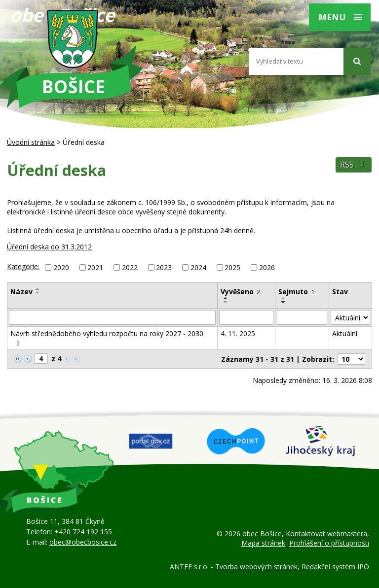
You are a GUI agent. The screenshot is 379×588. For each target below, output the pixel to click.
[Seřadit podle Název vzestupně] (38, 289)
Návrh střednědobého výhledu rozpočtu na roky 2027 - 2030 (107, 338)
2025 (232, 267)
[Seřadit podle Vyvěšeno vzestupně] (226, 298)
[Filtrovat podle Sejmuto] (302, 317)
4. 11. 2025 (238, 333)
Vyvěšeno (240, 292)
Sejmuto (296, 292)
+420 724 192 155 (83, 532)
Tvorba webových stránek (256, 567)
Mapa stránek (263, 543)
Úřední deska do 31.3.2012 (49, 247)
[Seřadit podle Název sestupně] (38, 293)
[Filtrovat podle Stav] (350, 317)
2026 (267, 267)
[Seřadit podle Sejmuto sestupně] (284, 302)
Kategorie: (23, 266)
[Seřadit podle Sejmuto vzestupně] (284, 298)
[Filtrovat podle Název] (112, 317)
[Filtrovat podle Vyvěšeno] (246, 317)
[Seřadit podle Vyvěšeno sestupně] (226, 302)
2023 (164, 267)
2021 (95, 267)
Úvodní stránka (31, 142)
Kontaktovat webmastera (326, 534)
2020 (61, 267)
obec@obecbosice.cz (83, 542)
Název (21, 292)
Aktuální (345, 333)
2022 (130, 267)
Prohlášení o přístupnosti (329, 543)
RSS (354, 165)
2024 (198, 267)
